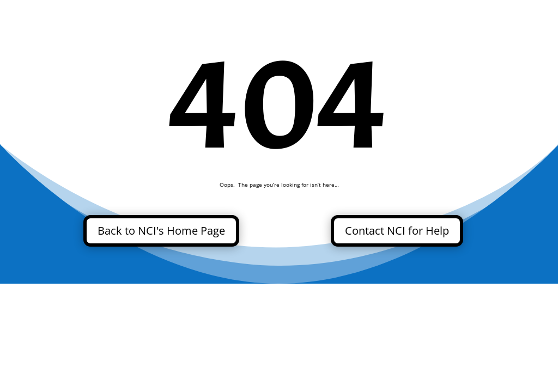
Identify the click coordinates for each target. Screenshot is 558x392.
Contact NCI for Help (397, 231)
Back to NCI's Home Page (161, 231)
